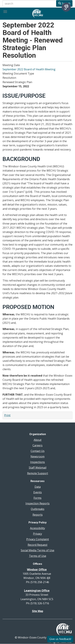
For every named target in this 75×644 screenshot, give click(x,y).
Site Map (38, 611)
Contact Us (38, 451)
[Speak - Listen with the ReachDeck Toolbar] (66, 7)
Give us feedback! (60, 639)
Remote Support (38, 473)
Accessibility (37, 528)
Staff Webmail (38, 468)
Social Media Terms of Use (37, 550)
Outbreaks (38, 509)
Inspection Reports (37, 503)
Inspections (37, 462)
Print (7, 415)
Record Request (37, 545)
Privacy (37, 534)
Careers (37, 445)
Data (38, 487)
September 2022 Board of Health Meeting (29, 69)
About (38, 440)
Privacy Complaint (38, 539)
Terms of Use (38, 556)
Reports (38, 515)
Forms (37, 498)
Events (38, 492)
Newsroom (37, 456)
